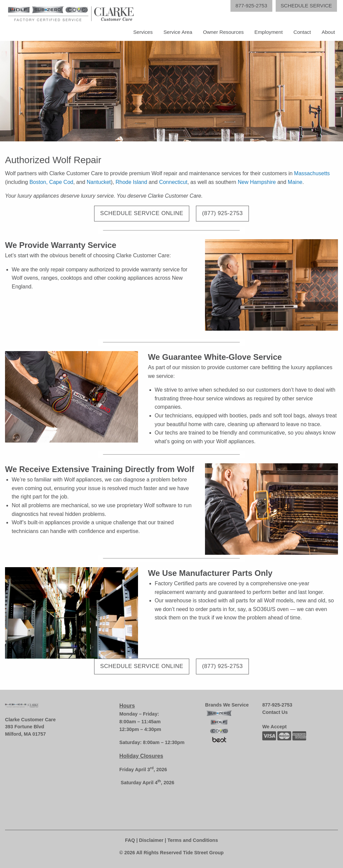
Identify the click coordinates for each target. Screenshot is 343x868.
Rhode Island (131, 182)
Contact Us (275, 712)
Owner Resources (223, 32)
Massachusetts (312, 173)
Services (143, 32)
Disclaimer (151, 840)
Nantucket (99, 182)
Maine (295, 182)
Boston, (39, 182)
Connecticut (173, 182)
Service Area (178, 32)
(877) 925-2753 (222, 213)
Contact (302, 32)
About (328, 32)
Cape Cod (61, 182)
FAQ (130, 840)
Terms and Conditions (193, 840)
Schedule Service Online (142, 213)
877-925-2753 (277, 705)
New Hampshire (257, 182)
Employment (269, 32)
